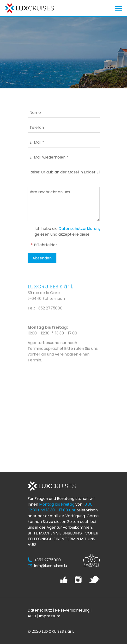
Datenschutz (40, 610)
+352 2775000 (49, 316)
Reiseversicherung (72, 610)
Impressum (50, 616)
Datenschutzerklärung (80, 229)
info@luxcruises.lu (51, 566)
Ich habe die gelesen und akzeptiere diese (68, 231)
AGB (32, 616)
